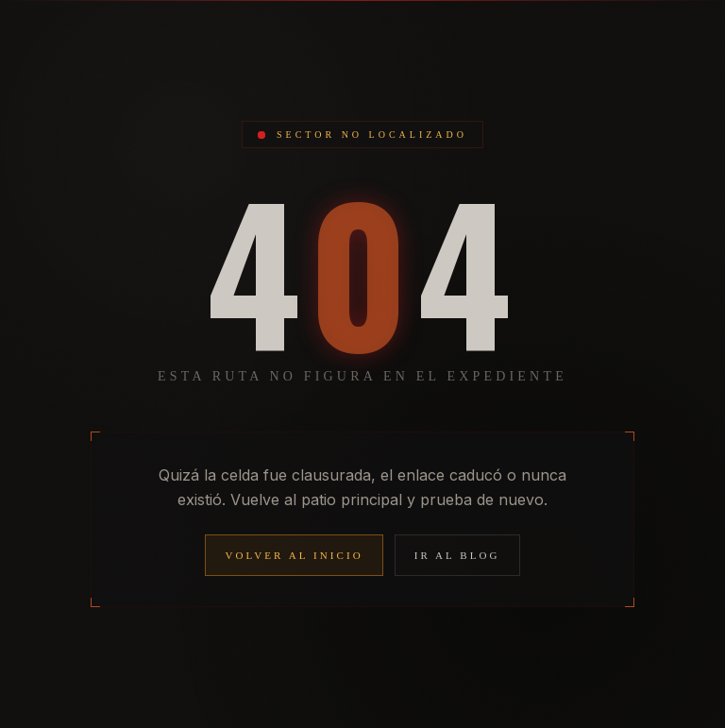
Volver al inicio (294, 555)
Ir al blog (457, 555)
